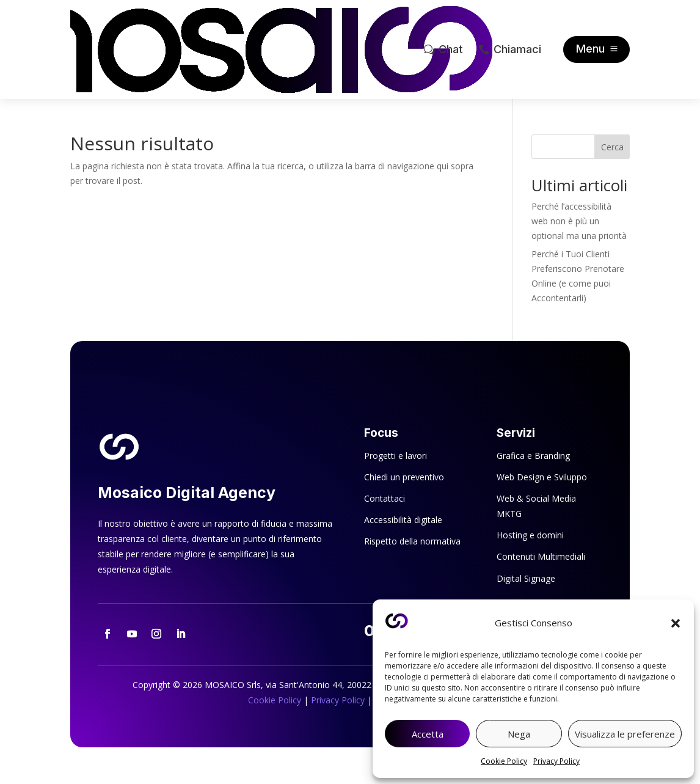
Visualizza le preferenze (625, 734)
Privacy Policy (556, 761)
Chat (451, 49)
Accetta (428, 734)
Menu (590, 49)
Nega (519, 734)
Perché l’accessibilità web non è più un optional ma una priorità (579, 221)
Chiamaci (517, 49)
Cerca (612, 147)
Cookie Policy (504, 761)
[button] (676, 623)
